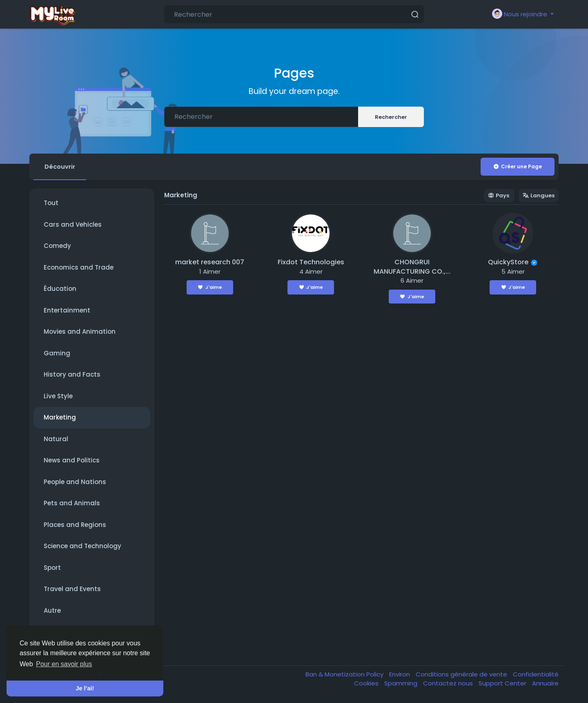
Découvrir (60, 166)
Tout (51, 203)
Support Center (503, 684)
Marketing (60, 418)
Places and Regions (75, 525)
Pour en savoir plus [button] (64, 664)
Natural (56, 439)
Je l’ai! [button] (85, 688)
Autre (52, 611)
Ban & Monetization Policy (345, 675)
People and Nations (75, 482)
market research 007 (210, 262)
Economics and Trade (79, 268)
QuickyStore (508, 262)
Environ (400, 675)
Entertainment (67, 311)
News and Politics (72, 461)
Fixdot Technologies (311, 262)
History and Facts (72, 375)
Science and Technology (82, 546)
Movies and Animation (80, 332)
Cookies (367, 684)
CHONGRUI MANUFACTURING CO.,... (412, 267)
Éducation (60, 289)
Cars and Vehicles (73, 225)
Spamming (402, 684)
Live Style (58, 396)
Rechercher (391, 117)
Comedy (57, 246)
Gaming (57, 354)
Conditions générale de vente (462, 675)
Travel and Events (72, 589)
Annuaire (545, 684)
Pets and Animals (72, 503)
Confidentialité (536, 675)
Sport (52, 568)
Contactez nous (449, 684)
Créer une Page (517, 166)
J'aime (210, 288)
